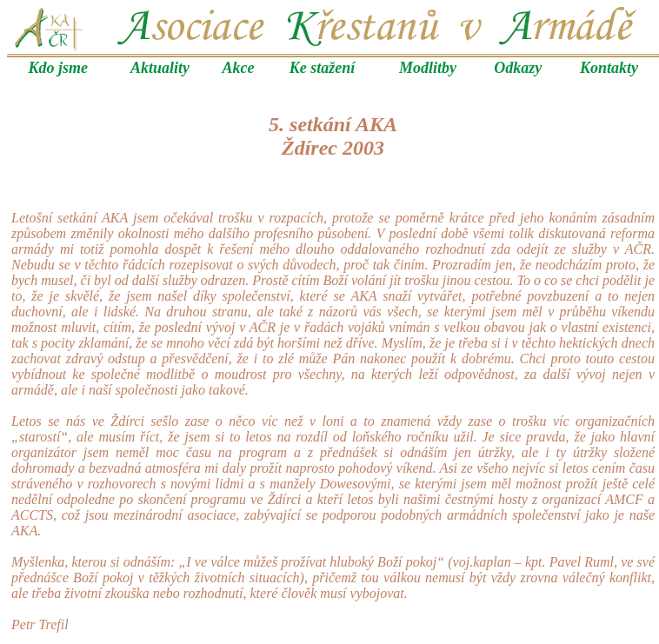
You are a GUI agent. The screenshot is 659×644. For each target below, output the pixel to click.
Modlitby (428, 68)
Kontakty (609, 68)
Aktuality (160, 68)
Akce (239, 68)
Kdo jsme (59, 68)
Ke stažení (323, 68)
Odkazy (518, 68)
